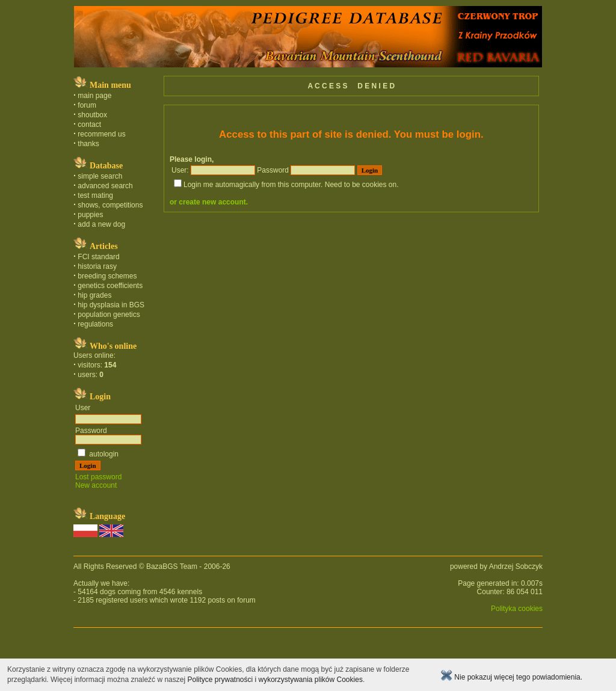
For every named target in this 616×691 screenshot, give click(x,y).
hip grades (94, 295)
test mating (95, 195)
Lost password (98, 477)
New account (96, 485)
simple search (100, 176)
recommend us (101, 134)
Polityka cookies (517, 609)
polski (6, 651)
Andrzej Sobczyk (516, 567)
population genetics (109, 315)
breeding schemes (107, 276)
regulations (95, 324)
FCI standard (98, 257)
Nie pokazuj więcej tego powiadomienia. (511, 677)
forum (87, 105)
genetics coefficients (110, 286)
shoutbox (92, 115)
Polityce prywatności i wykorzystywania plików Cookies (275, 680)
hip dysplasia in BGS (111, 305)
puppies (90, 215)
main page (94, 96)
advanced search (105, 186)
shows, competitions (110, 205)
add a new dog (101, 224)
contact (89, 124)
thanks (88, 144)
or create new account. (209, 202)
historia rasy (97, 266)
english (11, 651)
